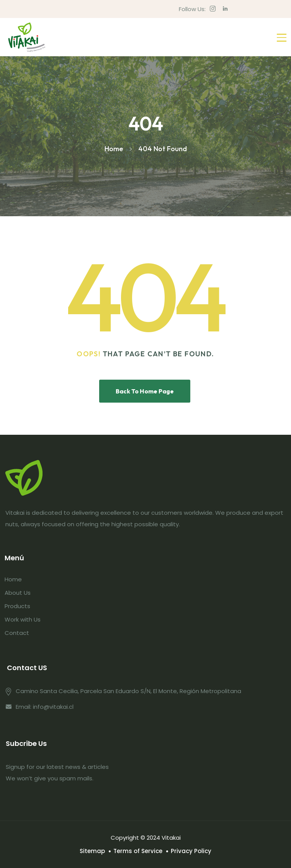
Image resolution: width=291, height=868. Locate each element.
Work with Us (23, 619)
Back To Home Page (145, 391)
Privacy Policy (191, 851)
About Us (18, 593)
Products (17, 606)
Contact (17, 633)
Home (13, 579)
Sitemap (92, 851)
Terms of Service (138, 851)
